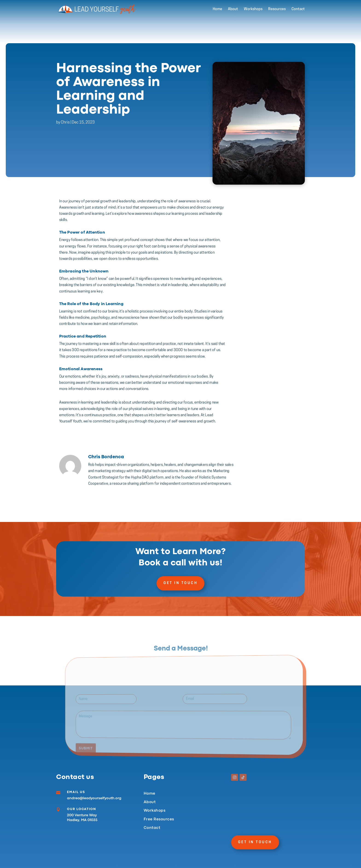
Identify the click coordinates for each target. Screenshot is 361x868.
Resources (277, 9)
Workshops (253, 9)
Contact (298, 9)
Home (217, 9)
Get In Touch (180, 583)
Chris (65, 128)
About (233, 9)
